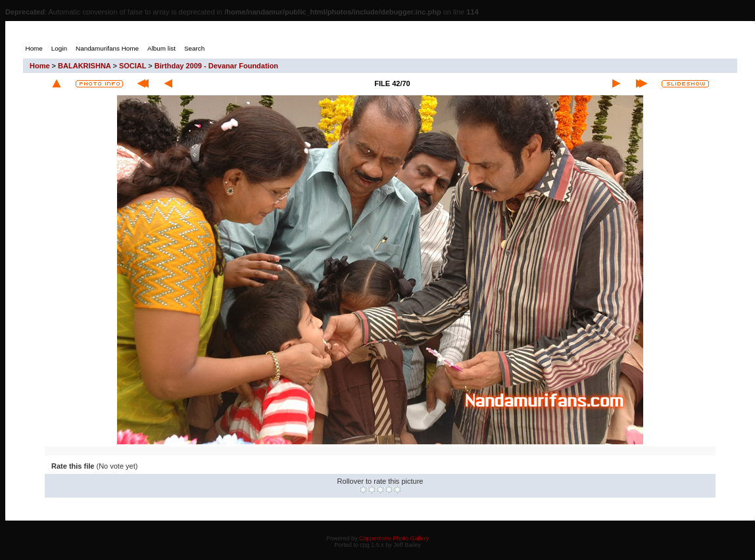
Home (40, 66)
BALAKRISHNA (84, 66)
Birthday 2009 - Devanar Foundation (216, 66)
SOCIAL (133, 66)
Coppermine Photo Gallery (394, 538)
